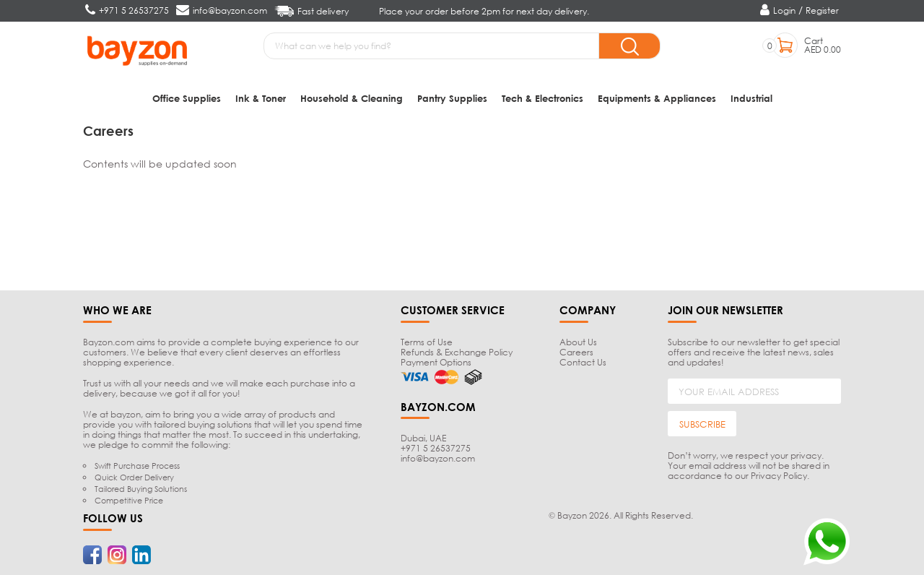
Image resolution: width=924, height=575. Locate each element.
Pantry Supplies (452, 98)
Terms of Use (427, 342)
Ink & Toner (261, 98)
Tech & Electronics (542, 98)
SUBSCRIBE (702, 424)
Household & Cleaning (352, 98)
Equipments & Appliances (657, 98)
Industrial (751, 98)
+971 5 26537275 (436, 448)
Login (784, 10)
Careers (576, 352)
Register (822, 10)
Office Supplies (187, 98)
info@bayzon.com (438, 458)
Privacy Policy (779, 476)
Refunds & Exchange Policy (457, 352)
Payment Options (436, 362)
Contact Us (583, 362)
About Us (578, 342)
